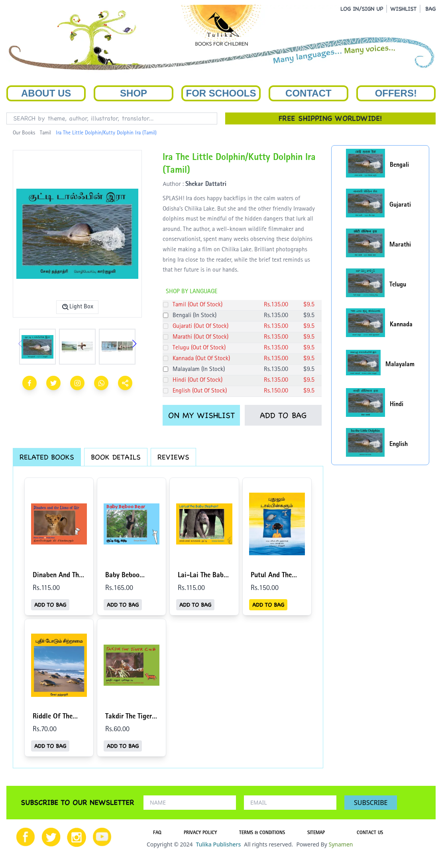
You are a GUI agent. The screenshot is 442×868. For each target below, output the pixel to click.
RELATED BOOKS (47, 457)
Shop (134, 93)
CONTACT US (370, 833)
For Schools (221, 93)
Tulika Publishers (218, 844)
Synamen (341, 844)
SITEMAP (316, 833)
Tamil (45, 133)
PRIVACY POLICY (200, 833)
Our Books (24, 133)
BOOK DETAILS (116, 457)
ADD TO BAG (283, 415)
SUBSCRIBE (371, 803)
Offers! (396, 93)
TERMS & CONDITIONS (262, 833)
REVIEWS (173, 457)
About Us (46, 93)
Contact (308, 93)
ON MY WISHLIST (201, 415)
